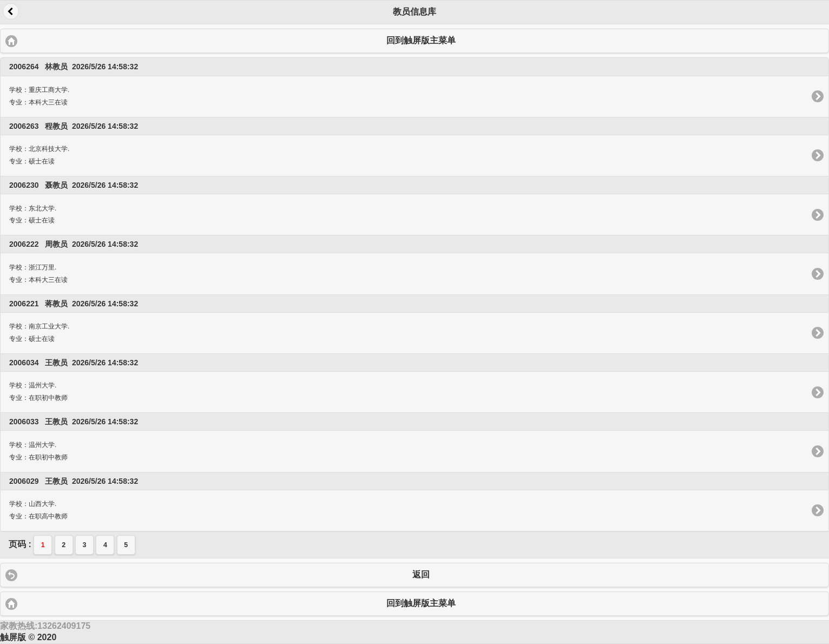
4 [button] (105, 545)
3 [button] (85, 545)
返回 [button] (11, 11)
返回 (421, 574)
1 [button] (43, 545)
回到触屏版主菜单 (421, 40)
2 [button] (64, 545)
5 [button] (126, 545)
